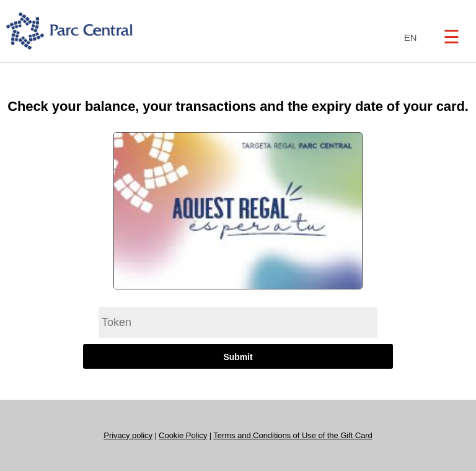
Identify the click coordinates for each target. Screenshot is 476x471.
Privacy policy (128, 435)
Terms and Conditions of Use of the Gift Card (293, 435)
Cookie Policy (183, 435)
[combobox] (408, 38)
